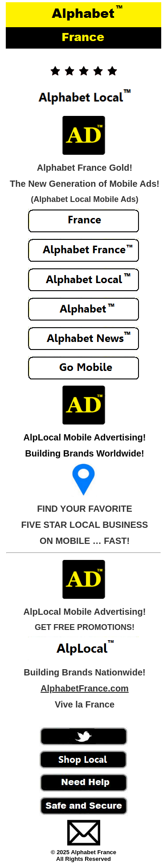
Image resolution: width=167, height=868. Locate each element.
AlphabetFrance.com (85, 688)
